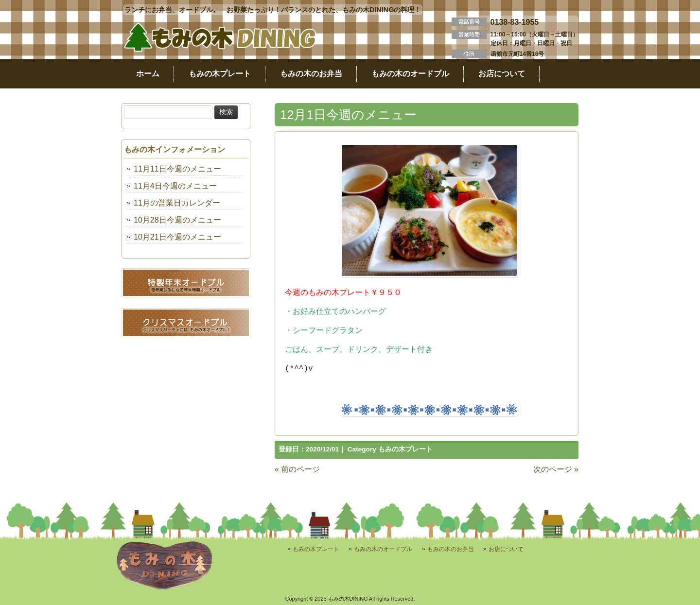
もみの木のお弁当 (451, 549)
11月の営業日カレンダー (177, 203)
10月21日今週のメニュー (177, 237)
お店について (506, 549)
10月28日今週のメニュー (177, 220)
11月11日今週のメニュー (177, 169)
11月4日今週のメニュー (175, 186)
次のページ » (556, 469)
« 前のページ (297, 469)
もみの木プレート (405, 449)
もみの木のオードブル (383, 549)
